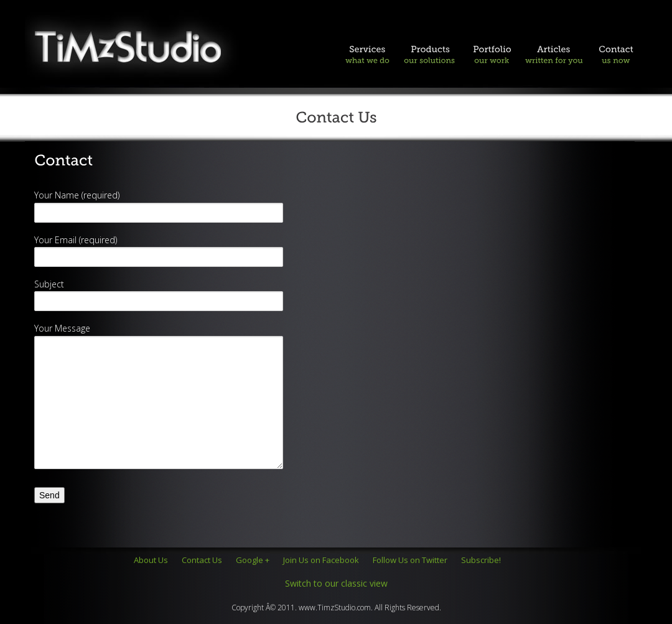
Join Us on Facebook (321, 560)
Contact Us (202, 560)
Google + (253, 560)
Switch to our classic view (336, 583)
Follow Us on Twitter (410, 560)
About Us (151, 560)
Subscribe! (481, 560)
